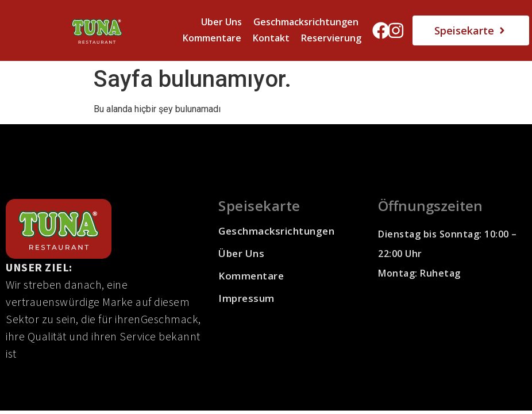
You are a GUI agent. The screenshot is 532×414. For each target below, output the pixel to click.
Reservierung (331, 38)
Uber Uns (221, 22)
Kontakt (271, 38)
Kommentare (212, 38)
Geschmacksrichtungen (306, 22)
